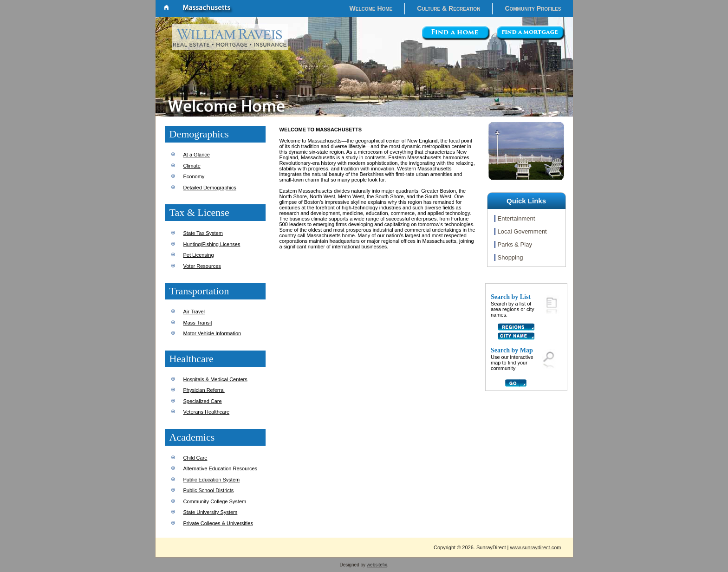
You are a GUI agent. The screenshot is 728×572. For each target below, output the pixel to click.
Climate (192, 166)
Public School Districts (209, 490)
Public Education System (212, 480)
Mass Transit (198, 323)
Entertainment (517, 218)
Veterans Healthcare (207, 412)
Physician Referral (204, 390)
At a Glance (197, 155)
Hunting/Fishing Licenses (212, 244)
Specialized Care (203, 401)
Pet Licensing (199, 255)
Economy (194, 176)
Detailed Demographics (210, 188)
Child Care (195, 458)
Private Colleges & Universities (218, 523)
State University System (211, 512)
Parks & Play (515, 244)
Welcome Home (371, 8)
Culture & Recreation (448, 8)
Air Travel (194, 312)
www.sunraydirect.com (535, 547)
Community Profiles (533, 8)
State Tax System (203, 233)
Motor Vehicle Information (212, 333)
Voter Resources (202, 266)
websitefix (377, 565)
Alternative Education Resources (221, 468)
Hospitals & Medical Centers (215, 379)
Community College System (215, 501)
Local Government (522, 231)
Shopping (510, 257)
